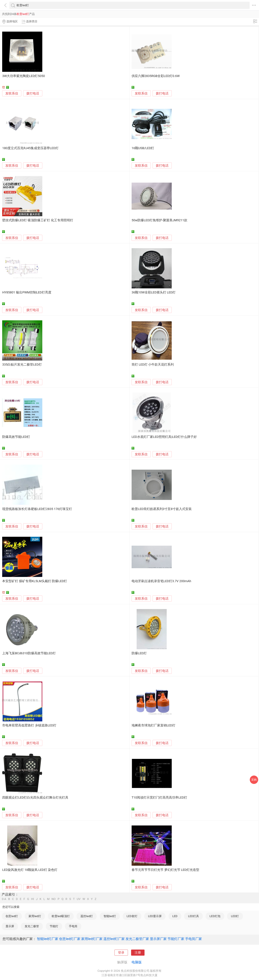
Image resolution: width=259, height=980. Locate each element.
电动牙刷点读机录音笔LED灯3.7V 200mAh (161, 581)
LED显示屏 (155, 916)
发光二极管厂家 (137, 939)
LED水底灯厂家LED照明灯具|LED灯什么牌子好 (164, 437)
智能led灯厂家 (48, 939)
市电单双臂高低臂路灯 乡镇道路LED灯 (29, 725)
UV (79, 899)
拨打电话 (33, 93)
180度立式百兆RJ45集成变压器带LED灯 (30, 148)
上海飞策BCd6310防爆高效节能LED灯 (29, 653)
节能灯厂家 (176, 939)
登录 (121, 953)
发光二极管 (32, 926)
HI (32, 899)
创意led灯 (12, 916)
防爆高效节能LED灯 (16, 437)
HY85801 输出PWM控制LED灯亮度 (27, 292)
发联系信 (12, 93)
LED (175, 916)
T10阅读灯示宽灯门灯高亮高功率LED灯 (159, 798)
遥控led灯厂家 (114, 939)
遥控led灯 (87, 916)
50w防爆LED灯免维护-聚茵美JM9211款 (159, 220)
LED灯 (235, 916)
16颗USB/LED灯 (143, 148)
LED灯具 (193, 916)
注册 (138, 953)
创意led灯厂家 (70, 939)
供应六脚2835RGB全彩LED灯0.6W (156, 76)
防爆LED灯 (139, 653)
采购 (254, 780)
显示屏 (10, 926)
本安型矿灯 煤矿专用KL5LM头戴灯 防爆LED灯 (35, 581)
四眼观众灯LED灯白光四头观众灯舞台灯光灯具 (35, 798)
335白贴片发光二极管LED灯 (22, 365)
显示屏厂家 (158, 939)
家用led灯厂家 (92, 939)
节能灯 (54, 926)
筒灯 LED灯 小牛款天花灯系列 (153, 365)
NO (54, 899)
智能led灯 (110, 916)
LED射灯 (132, 916)
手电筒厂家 (194, 939)
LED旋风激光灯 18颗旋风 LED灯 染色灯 (30, 870)
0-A (4, 899)
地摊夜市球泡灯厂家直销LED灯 (154, 725)
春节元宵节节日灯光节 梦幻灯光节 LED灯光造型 (165, 870)
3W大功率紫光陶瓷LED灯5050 (23, 76)
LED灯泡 (215, 916)
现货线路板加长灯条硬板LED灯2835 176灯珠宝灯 (37, 509)
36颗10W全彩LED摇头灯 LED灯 (154, 292)
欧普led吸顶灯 (61, 916)
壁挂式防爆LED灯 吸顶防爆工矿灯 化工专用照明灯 (38, 220)
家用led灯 (35, 916)
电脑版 (137, 962)
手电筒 (73, 926)
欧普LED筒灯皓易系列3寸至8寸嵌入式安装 (162, 509)
